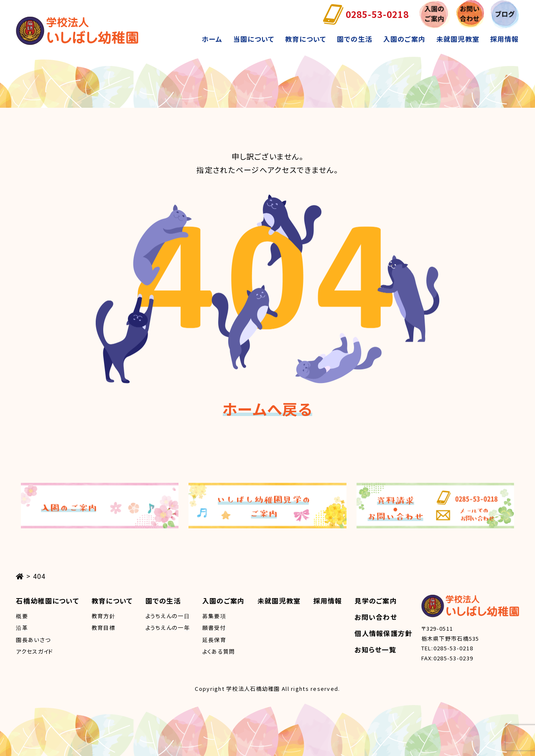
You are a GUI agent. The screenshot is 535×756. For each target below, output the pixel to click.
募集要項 (214, 616)
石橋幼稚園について (47, 601)
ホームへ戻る (267, 408)
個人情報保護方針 (383, 633)
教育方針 (103, 616)
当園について (254, 39)
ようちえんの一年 (168, 628)
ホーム (212, 39)
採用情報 (504, 39)
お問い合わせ (376, 617)
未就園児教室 (458, 39)
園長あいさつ (33, 640)
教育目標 (103, 628)
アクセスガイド (34, 651)
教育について (306, 39)
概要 (22, 616)
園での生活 (355, 39)
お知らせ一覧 (375, 649)
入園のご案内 (405, 39)
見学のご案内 (376, 601)
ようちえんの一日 (168, 616)
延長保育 (214, 640)
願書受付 (214, 628)
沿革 (22, 628)
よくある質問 (219, 651)
